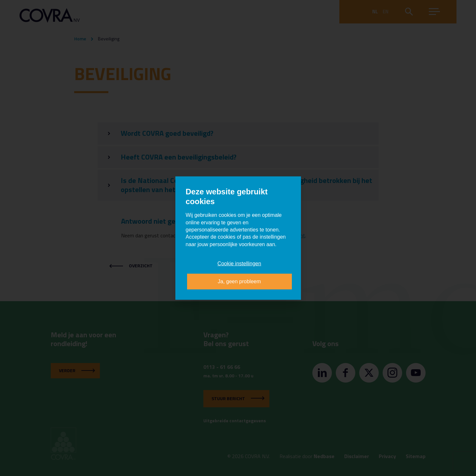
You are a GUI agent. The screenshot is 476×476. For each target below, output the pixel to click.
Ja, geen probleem (239, 281)
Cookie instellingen (239, 264)
